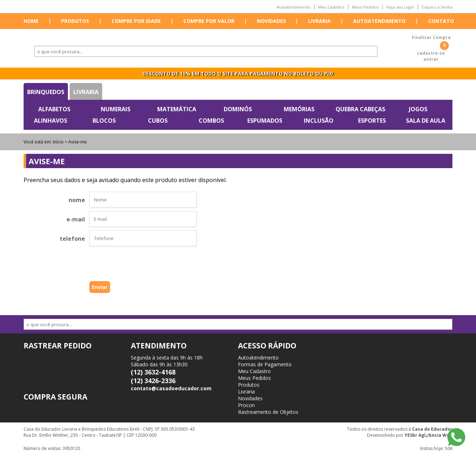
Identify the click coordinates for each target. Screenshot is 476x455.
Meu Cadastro (331, 7)
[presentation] (132, 265)
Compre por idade (136, 21)
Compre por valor (209, 21)
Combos (211, 121)
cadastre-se (431, 53)
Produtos (75, 21)
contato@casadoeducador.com (171, 388)
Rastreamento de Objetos (268, 412)
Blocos (104, 121)
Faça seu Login (400, 7)
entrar (431, 59)
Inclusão (319, 121)
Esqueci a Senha (437, 7)
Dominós (238, 109)
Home (31, 21)
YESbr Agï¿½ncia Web (428, 435)
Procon (246, 405)
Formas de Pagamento (265, 364)
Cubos (158, 121)
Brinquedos (46, 92)
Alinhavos (51, 121)
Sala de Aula (426, 121)
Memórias (299, 109)
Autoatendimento (294, 7)
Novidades (271, 21)
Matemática (177, 109)
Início (58, 142)
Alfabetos (54, 109)
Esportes (372, 121)
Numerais (116, 109)
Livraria (319, 21)
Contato (441, 21)
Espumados (265, 121)
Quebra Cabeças (360, 109)
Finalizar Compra (431, 37)
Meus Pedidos (365, 7)
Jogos (418, 109)
